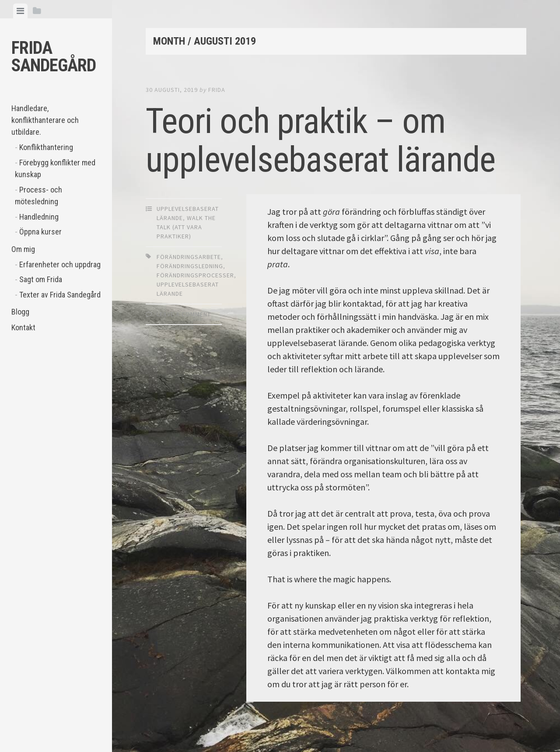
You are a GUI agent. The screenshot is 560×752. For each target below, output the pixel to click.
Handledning (39, 217)
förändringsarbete (189, 257)
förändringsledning (190, 266)
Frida (217, 90)
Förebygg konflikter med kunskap (55, 168)
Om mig (23, 249)
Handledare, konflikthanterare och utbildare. (45, 120)
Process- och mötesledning (38, 196)
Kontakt (23, 327)
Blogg (20, 312)
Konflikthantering (46, 147)
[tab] (20, 11)
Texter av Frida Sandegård (60, 295)
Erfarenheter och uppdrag (60, 264)
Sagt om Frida (41, 279)
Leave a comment (184, 314)
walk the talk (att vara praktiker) (186, 227)
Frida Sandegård (54, 57)
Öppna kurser (40, 232)
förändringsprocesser (195, 275)
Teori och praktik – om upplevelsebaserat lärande (320, 140)
